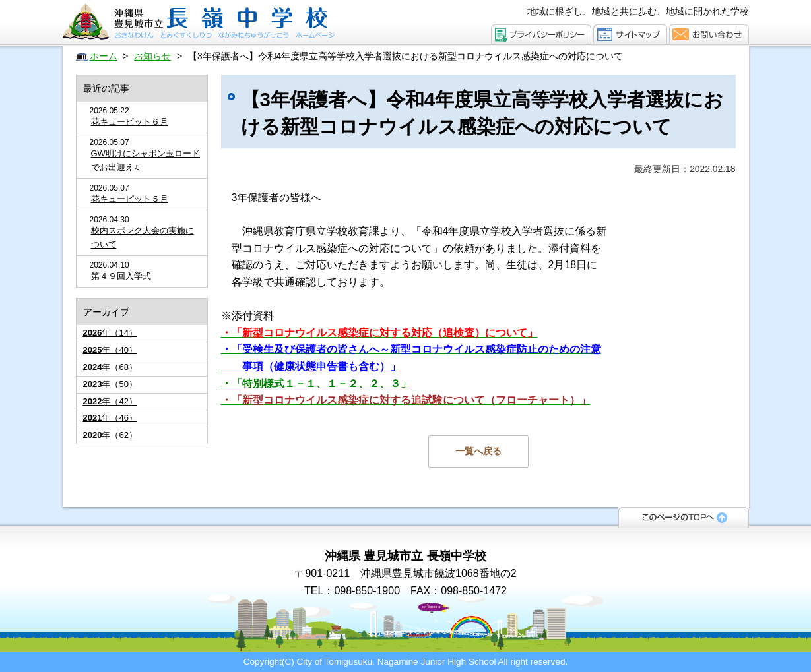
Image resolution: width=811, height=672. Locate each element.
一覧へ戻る (478, 451)
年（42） (110, 401)
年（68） (110, 367)
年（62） (110, 435)
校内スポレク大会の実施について (143, 237)
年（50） (110, 384)
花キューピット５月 (130, 199)
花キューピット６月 (130, 122)
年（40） (110, 350)
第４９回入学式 (121, 276)
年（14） (110, 333)
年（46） (110, 418)
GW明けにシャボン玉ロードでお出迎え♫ (146, 160)
